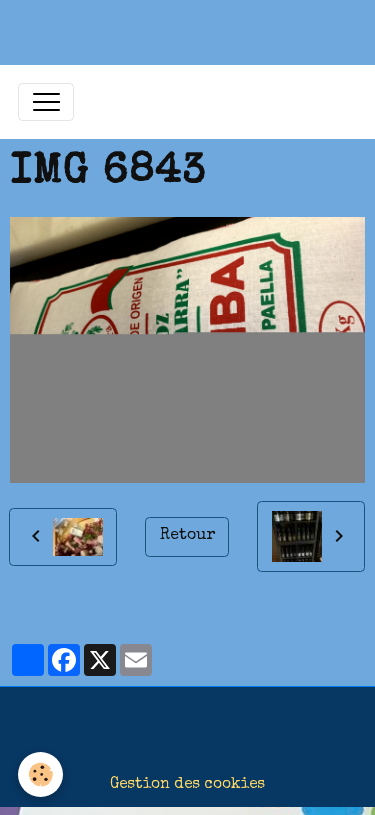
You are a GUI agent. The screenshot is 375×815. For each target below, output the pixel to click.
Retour (187, 536)
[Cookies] (40, 774)
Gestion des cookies (187, 785)
